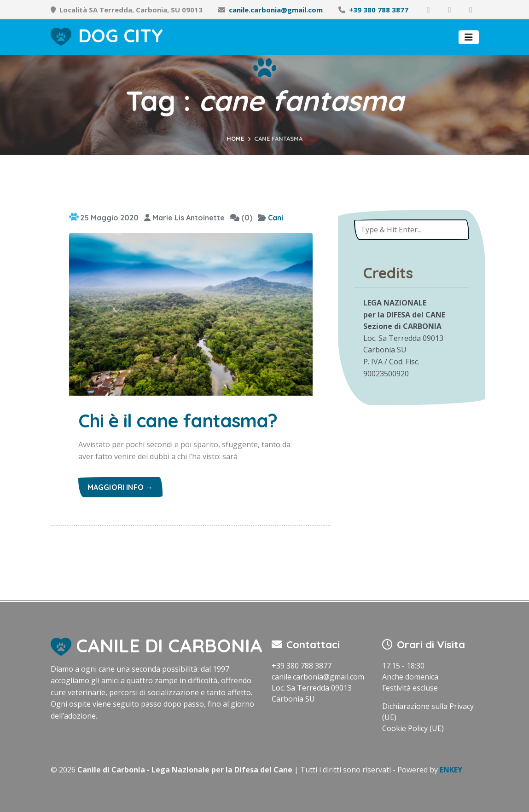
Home (235, 138)
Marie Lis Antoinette (184, 218)
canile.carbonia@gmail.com (276, 10)
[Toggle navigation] (469, 37)
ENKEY (451, 770)
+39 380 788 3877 (379, 10)
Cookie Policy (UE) (413, 728)
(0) (241, 218)
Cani (276, 218)
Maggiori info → (120, 487)
